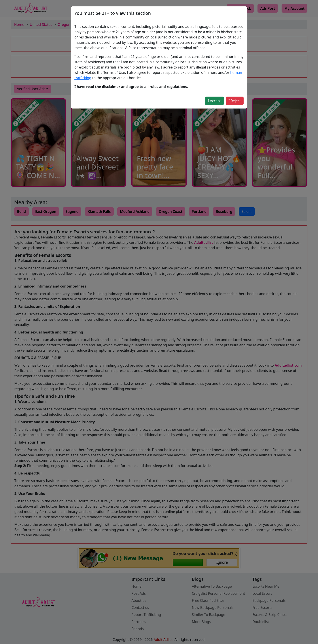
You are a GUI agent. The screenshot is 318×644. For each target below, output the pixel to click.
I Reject (235, 101)
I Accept (214, 101)
